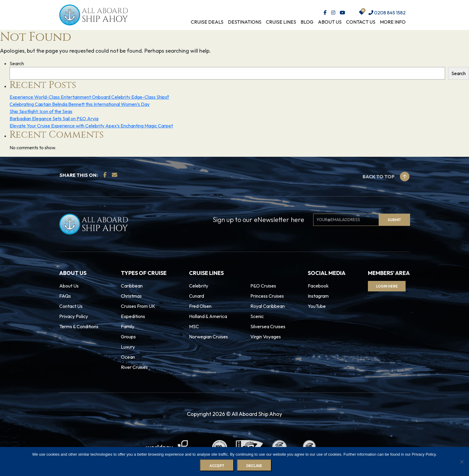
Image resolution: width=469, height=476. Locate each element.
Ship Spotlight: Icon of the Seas (41, 111)
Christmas (131, 296)
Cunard (197, 296)
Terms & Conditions (79, 326)
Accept (217, 466)
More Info (393, 22)
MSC (194, 326)
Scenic (257, 316)
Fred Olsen (200, 306)
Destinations (245, 22)
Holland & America (208, 316)
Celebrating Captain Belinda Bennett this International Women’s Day (80, 104)
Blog (307, 22)
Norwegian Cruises (208, 337)
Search (17, 63)
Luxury (128, 347)
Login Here (388, 286)
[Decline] (462, 462)
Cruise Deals (207, 22)
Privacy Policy (74, 316)
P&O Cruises (263, 286)
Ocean (128, 357)
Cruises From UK (138, 306)
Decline (254, 466)
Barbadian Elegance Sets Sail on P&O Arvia (54, 118)
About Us (330, 22)
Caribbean (132, 286)
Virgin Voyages (266, 337)
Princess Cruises (267, 296)
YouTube (317, 306)
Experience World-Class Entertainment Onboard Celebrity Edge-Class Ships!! (89, 97)
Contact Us (361, 22)
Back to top (386, 177)
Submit (394, 220)
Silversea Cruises (268, 326)
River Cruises (134, 367)
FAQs (65, 296)
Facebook (318, 286)
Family (128, 326)
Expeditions (133, 316)
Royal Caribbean (268, 306)
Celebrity (199, 286)
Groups (128, 337)
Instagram (318, 296)
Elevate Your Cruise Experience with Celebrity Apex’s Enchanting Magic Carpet (91, 126)
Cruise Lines (281, 22)
